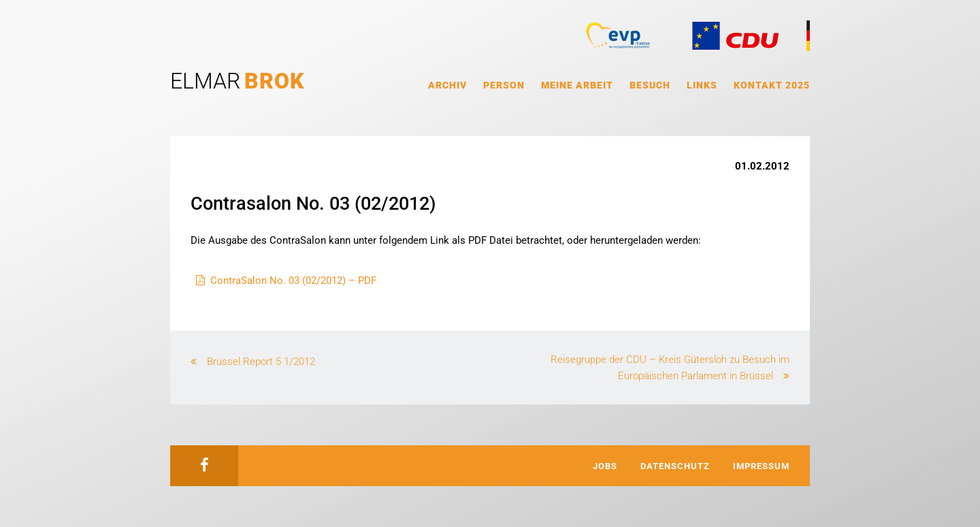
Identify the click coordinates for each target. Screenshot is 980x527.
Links (702, 85)
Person (504, 85)
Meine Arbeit (577, 85)
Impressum (761, 466)
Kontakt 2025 (772, 85)
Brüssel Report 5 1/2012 (261, 362)
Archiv (447, 85)
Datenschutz (675, 466)
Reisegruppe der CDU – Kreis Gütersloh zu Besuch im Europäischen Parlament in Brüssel (670, 368)
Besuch (650, 85)
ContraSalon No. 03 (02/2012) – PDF (293, 281)
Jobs (605, 466)
